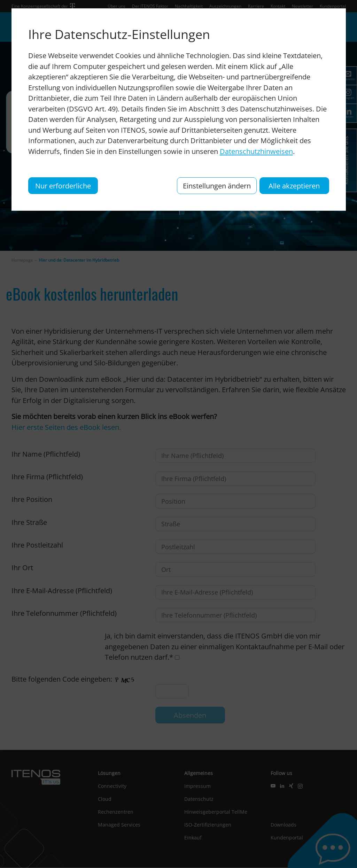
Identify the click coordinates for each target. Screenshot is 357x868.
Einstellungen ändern (217, 186)
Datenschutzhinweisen (256, 151)
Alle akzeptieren (294, 186)
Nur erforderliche (63, 186)
